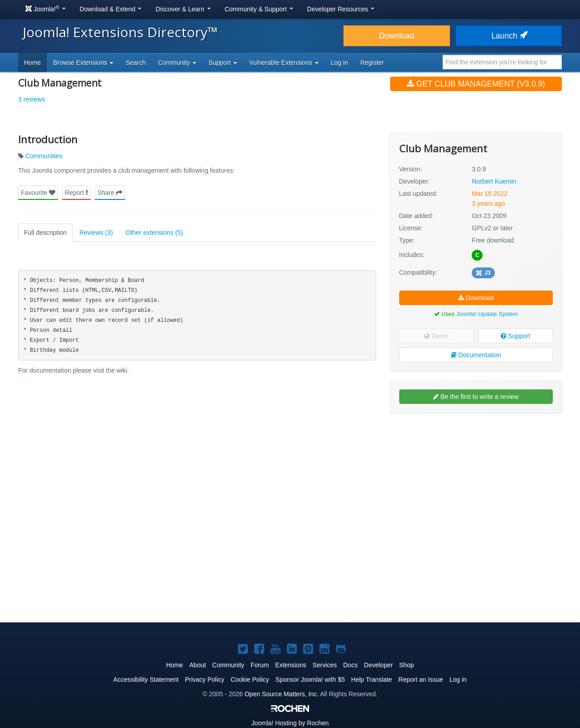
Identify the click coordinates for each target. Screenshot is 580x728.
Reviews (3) (96, 233)
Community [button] (177, 63)
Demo (436, 336)
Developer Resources (341, 9)
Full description (45, 233)
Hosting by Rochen (290, 723)
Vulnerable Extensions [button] (284, 63)
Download (396, 36)
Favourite (38, 193)
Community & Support (259, 9)
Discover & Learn (183, 9)
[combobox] (502, 62)
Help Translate (372, 679)
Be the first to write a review (476, 397)
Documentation (476, 355)
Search (135, 63)
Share (110, 193)
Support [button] (223, 63)
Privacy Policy (205, 679)
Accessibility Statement (146, 679)
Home (32, 63)
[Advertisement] (476, 479)
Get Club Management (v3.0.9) (476, 84)
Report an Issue (421, 679)
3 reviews (31, 99)
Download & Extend (111, 9)
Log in (339, 63)
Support (515, 336)
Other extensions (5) (154, 233)
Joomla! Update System (487, 314)
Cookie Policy (250, 679)
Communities (44, 156)
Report (76, 193)
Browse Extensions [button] (83, 63)
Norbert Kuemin (494, 181)
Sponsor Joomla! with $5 (310, 679)
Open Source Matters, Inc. (282, 694)
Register (372, 63)
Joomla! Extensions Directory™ (120, 32)
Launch (508, 36)
